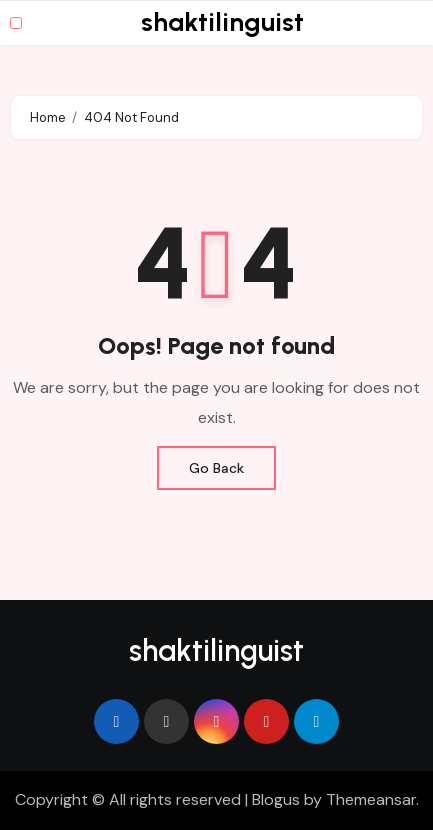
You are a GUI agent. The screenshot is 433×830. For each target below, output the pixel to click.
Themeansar (371, 799)
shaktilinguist (222, 22)
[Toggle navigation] (16, 23)
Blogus (276, 799)
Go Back (216, 468)
